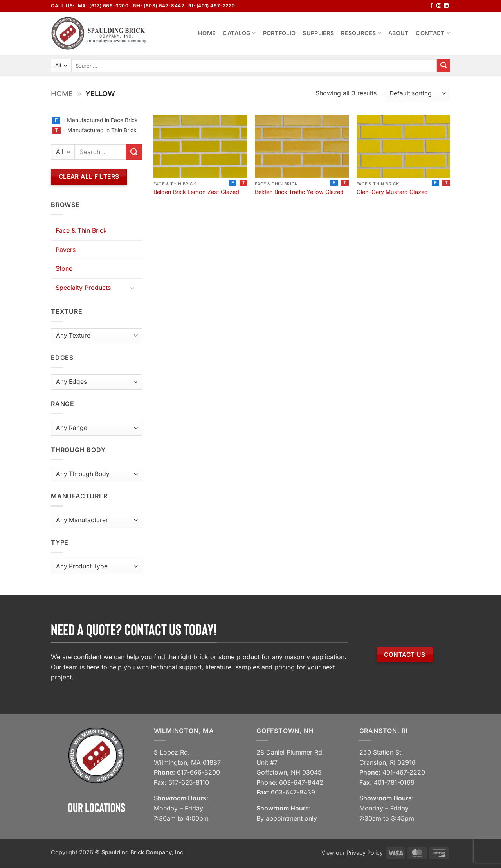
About (398, 33)
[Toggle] (133, 288)
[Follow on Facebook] (431, 6)
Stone (64, 268)
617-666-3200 (198, 772)
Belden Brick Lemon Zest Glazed (196, 192)
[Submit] (443, 66)
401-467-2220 (404, 772)
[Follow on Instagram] (439, 6)
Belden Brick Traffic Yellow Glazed (299, 192)
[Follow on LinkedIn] (446, 6)
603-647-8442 (301, 782)
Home (207, 33)
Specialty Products (83, 288)
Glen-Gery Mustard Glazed (392, 192)
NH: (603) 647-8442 (159, 6)
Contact (433, 33)
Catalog (239, 33)
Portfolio (279, 33)
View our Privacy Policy (352, 853)
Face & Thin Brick (81, 230)
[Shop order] (417, 94)
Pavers (66, 250)
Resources (361, 33)
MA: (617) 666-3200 (103, 6)
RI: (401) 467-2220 (212, 6)
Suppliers (318, 33)
